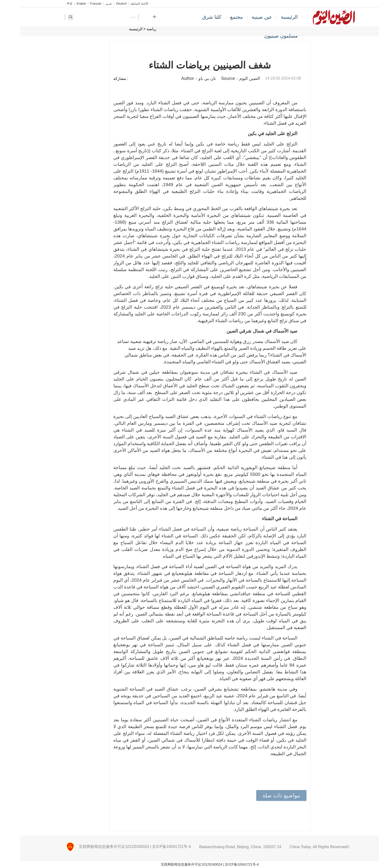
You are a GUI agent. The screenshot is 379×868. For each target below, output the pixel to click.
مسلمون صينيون (261, 36)
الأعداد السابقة (119, 4)
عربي (88, 4)
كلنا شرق (192, 17)
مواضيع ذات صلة (261, 796)
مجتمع (216, 17)
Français (75, 4)
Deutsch (101, 4)
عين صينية (242, 17)
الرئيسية (269, 17)
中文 (49, 4)
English (61, 4)
